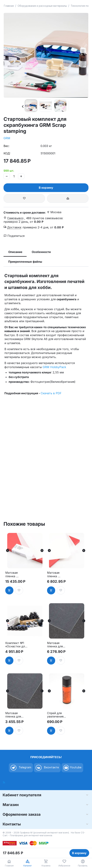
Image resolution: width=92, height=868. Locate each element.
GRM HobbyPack (54, 367)
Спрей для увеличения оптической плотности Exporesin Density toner (56, 715)
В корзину (46, 188)
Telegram (21, 768)
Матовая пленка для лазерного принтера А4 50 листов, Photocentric (56, 645)
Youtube (72, 768)
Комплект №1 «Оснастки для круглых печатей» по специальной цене (16, 645)
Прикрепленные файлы (25, 262)
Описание (15, 252)
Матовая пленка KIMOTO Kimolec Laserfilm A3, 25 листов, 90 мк (58, 574)
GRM (7, 138)
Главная (9, 6)
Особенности (41, 252)
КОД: (7, 153)
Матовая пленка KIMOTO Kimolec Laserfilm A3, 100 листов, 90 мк (16, 574)
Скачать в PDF (51, 393)
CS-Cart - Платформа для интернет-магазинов (44, 834)
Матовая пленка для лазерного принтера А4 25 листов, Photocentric (14, 715)
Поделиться (14, 236)
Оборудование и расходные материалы (42, 6)
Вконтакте (47, 768)
